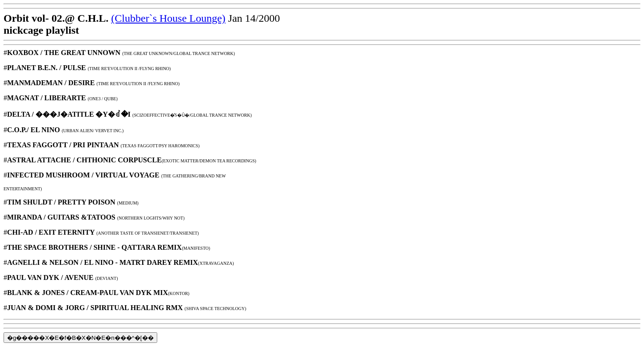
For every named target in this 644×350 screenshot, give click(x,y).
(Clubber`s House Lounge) (168, 18)
